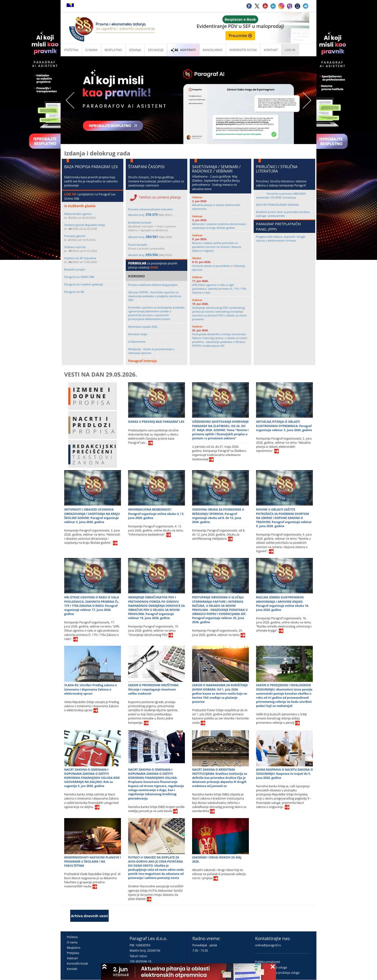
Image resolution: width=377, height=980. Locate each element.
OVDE (154, 267)
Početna (71, 50)
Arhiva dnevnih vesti (89, 916)
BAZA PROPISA (77, 167)
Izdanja (135, 50)
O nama (91, 50)
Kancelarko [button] (213, 50)
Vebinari (72, 958)
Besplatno (113, 50)
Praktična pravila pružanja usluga (277, 973)
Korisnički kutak (77, 964)
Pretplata (73, 953)
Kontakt (72, 969)
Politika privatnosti (268, 962)
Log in (290, 50)
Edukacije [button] (156, 50)
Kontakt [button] (271, 50)
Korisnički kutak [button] (243, 50)
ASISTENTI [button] (183, 50)
